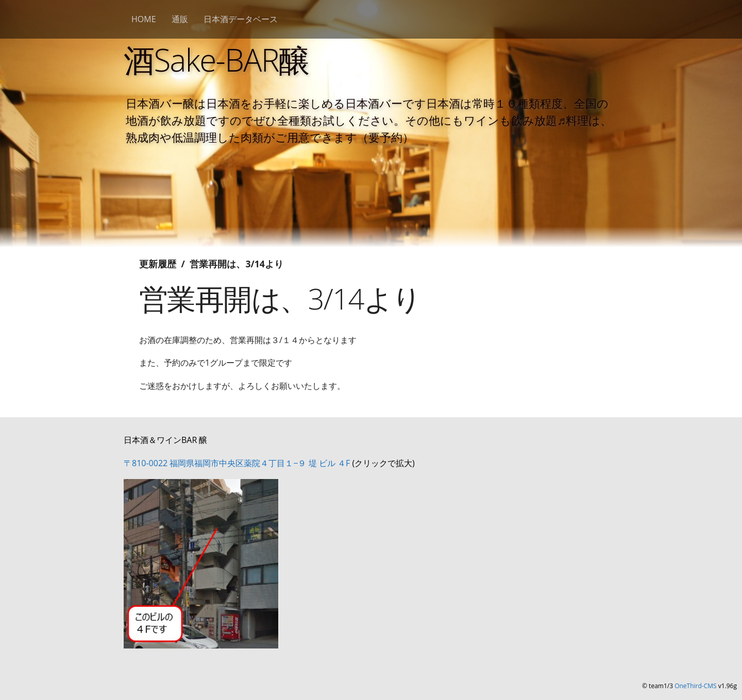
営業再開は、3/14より (236, 264)
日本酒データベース (241, 19)
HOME (144, 19)
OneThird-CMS (695, 686)
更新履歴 (158, 264)
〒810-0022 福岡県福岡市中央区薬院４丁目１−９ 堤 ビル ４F (237, 463)
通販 (180, 19)
